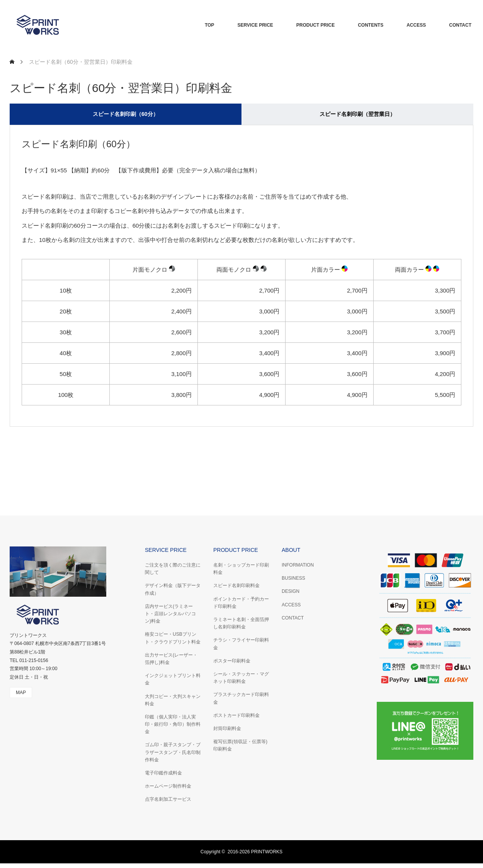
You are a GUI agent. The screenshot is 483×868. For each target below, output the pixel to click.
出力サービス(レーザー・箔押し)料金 (171, 659)
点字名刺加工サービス (168, 799)
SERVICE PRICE (255, 25)
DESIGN (291, 591)
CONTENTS (371, 25)
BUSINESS (293, 578)
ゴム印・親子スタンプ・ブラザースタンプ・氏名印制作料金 (173, 752)
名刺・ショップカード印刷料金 (241, 569)
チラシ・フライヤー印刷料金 (241, 644)
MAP (21, 693)
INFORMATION (298, 565)
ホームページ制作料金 (168, 786)
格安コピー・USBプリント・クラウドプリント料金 (173, 638)
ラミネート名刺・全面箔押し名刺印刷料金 (241, 623)
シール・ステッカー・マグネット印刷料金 (241, 678)
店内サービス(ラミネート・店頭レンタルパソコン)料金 (170, 614)
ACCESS (416, 25)
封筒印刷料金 (227, 728)
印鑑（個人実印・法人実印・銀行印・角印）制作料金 (173, 724)
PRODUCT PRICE (315, 25)
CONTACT (460, 25)
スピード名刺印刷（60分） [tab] (126, 114)
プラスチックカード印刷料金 (241, 698)
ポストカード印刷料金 (236, 715)
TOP (209, 25)
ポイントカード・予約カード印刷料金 (241, 603)
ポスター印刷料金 (232, 661)
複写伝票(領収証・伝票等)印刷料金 (240, 745)
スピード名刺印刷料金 (236, 585)
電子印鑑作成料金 (163, 773)
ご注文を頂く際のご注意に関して (173, 569)
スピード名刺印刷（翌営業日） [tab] (357, 114)
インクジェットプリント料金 (173, 679)
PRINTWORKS (267, 852)
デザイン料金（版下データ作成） (173, 589)
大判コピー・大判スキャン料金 (173, 700)
